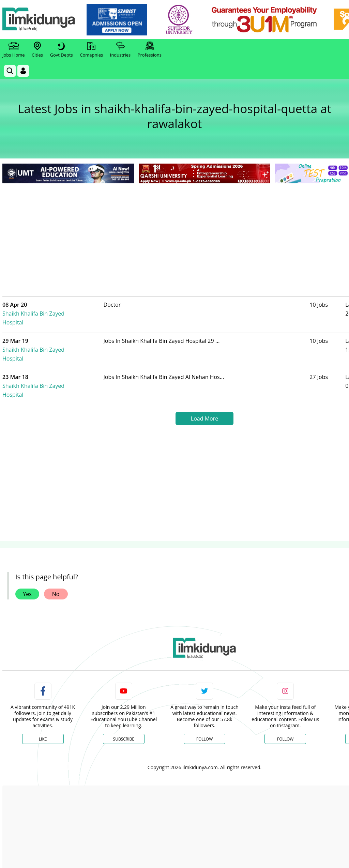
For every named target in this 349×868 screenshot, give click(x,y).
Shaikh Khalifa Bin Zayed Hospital (63, 309)
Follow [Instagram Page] (285, 712)
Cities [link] (37, 50)
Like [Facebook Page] (43, 712)
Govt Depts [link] (61, 50)
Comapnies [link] (91, 50)
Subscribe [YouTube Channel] (124, 712)
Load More (204, 392)
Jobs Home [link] (14, 50)
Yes (27, 567)
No (56, 567)
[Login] (23, 71)
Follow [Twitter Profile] (204, 712)
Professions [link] (150, 50)
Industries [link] (120, 50)
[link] (118, 20)
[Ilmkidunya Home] (40, 20)
